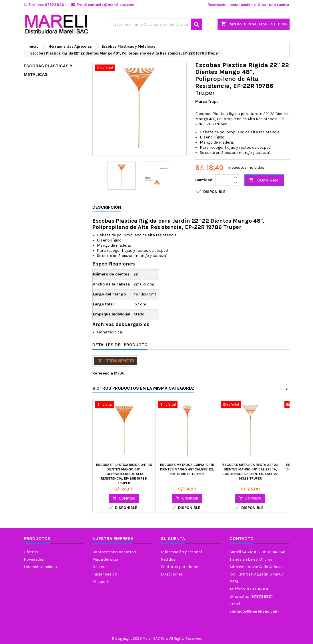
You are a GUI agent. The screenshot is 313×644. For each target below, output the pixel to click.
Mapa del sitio (105, 559)
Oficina (99, 567)
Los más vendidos (40, 567)
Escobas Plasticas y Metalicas (48, 70)
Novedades (34, 559)
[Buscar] (157, 24)
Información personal (181, 552)
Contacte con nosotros (114, 552)
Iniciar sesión (241, 5)
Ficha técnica (109, 332)
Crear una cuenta (273, 5)
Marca (201, 101)
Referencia (103, 373)
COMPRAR (263, 180)
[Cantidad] (224, 180)
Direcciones (172, 574)
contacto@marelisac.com (111, 5)
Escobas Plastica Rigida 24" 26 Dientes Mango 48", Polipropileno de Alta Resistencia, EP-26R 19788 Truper (124, 474)
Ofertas (31, 552)
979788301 (55, 5)
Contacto (242, 539)
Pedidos (168, 559)
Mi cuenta (101, 582)
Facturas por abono (180, 567)
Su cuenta (173, 539)
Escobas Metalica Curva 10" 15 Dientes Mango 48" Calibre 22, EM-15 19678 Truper (187, 469)
